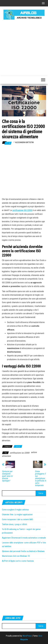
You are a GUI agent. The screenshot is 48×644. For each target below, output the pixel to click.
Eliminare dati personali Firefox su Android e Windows (23, 551)
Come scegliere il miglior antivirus (15, 510)
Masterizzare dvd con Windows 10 (16, 556)
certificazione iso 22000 (20, 453)
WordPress (27, 636)
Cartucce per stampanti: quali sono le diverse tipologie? (7, 476)
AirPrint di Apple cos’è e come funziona (18, 561)
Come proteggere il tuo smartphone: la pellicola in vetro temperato (41, 478)
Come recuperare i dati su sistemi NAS (17, 519)
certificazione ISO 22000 (22, 210)
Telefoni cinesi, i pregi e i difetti (14, 524)
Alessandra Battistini (24, 142)
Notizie (18, 446)
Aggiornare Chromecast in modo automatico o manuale (24, 538)
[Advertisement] (24, 47)
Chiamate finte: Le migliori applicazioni (17, 515)
